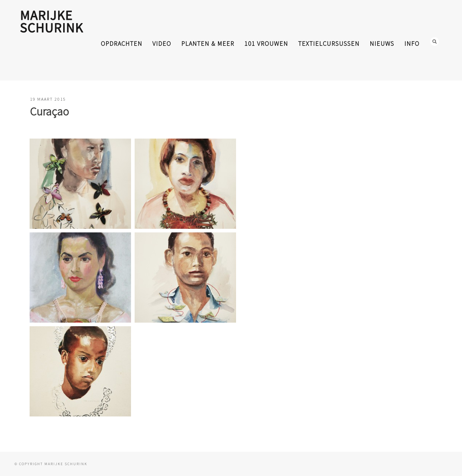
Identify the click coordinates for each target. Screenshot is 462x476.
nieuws (382, 43)
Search (435, 42)
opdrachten (121, 43)
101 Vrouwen (266, 43)
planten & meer (208, 43)
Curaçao (49, 112)
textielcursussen (329, 43)
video (162, 43)
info (412, 43)
